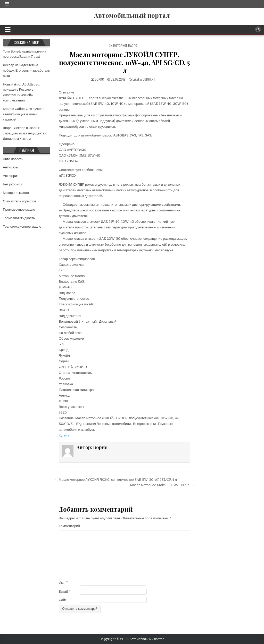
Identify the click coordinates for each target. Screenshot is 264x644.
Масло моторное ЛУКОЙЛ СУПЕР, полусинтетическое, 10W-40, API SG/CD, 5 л (125, 62)
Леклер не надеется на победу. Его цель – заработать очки (26, 70)
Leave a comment (144, 79)
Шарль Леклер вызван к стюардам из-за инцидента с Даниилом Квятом (25, 133)
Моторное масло (125, 45)
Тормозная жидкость (19, 218)
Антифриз (11, 176)
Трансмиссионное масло (22, 226)
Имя (63, 583)
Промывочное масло (19, 209)
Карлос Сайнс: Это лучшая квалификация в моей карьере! (24, 114)
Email (65, 592)
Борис (99, 79)
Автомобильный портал (132, 15)
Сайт (63, 600)
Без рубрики (12, 184)
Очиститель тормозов (20, 201)
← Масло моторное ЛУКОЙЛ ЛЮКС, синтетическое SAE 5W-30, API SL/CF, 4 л (116, 480)
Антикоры (10, 167)
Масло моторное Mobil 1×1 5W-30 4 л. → (162, 485)
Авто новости (13, 159)
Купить (64, 435)
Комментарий (69, 526)
